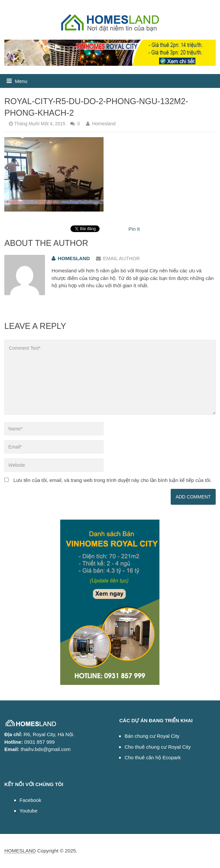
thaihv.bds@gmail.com (45, 749)
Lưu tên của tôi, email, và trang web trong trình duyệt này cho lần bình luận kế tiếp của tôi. (112, 480)
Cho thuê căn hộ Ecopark (153, 757)
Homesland (104, 124)
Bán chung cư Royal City (152, 736)
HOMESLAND (20, 851)
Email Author (118, 258)
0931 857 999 (39, 742)
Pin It (134, 229)
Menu (21, 81)
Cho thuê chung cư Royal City (157, 747)
